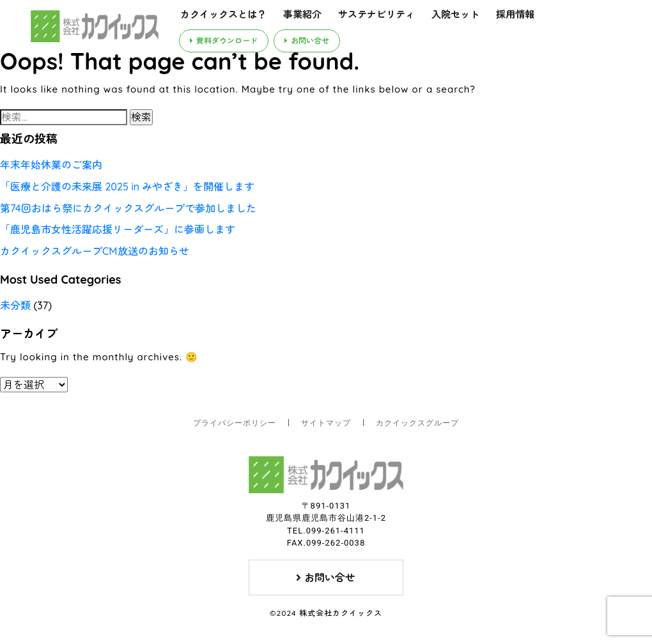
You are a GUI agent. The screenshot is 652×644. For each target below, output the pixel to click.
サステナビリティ (376, 14)
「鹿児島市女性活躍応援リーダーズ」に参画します (118, 229)
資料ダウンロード (224, 41)
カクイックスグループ (417, 423)
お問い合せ (307, 41)
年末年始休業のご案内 (51, 165)
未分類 (15, 305)
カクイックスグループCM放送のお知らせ (95, 251)
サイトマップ (326, 423)
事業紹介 (302, 14)
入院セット (455, 14)
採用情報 (515, 14)
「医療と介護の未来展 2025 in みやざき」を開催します (127, 187)
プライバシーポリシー (235, 423)
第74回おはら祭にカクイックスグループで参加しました (128, 208)
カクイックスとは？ (223, 14)
